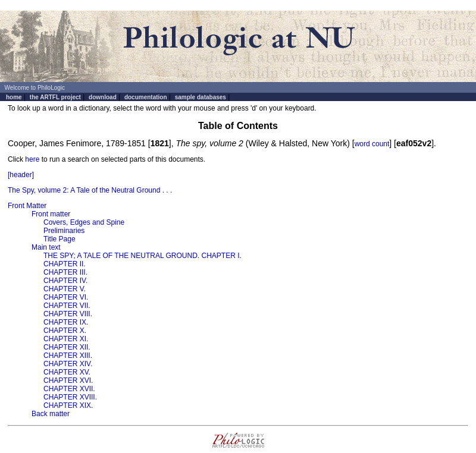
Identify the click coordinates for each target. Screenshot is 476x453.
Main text (46, 247)
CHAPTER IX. (66, 322)
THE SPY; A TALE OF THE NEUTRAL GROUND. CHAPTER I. (143, 256)
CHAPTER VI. (66, 297)
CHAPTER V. (65, 289)
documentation (146, 97)
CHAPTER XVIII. (70, 397)
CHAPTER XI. (66, 339)
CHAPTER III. (65, 272)
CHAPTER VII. (67, 306)
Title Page (59, 239)
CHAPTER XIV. (68, 364)
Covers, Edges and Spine (84, 222)
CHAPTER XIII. (68, 356)
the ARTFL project (55, 97)
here (32, 159)
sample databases (201, 97)
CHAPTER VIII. (68, 314)
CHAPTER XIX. (68, 405)
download (103, 97)
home (14, 97)
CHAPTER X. (65, 331)
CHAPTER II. (65, 264)
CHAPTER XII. (67, 347)
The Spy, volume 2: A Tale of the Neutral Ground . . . (90, 190)
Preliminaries (64, 231)
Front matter (51, 214)
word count (372, 144)
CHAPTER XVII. (69, 389)
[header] (21, 175)
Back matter (51, 414)
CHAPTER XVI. (68, 380)
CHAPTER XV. (67, 372)
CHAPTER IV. (65, 281)
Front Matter (27, 206)
